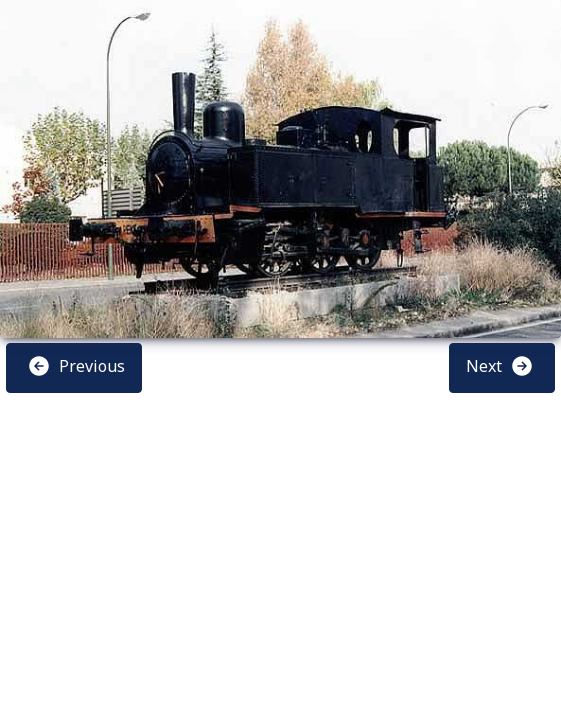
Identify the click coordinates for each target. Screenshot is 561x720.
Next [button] (500, 366)
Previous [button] (76, 366)
